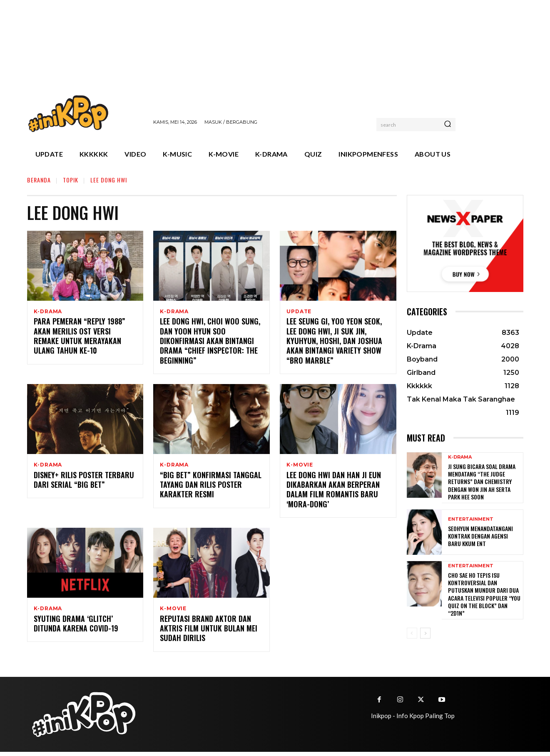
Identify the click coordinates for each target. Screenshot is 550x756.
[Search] (448, 125)
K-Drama (48, 312)
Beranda (39, 180)
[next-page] (425, 633)
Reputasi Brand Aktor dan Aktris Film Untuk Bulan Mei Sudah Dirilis (209, 632)
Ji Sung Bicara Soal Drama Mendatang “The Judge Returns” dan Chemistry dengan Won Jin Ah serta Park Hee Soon (482, 482)
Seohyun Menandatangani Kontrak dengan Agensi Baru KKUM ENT (480, 536)
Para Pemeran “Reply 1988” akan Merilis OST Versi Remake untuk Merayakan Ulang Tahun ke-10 (80, 337)
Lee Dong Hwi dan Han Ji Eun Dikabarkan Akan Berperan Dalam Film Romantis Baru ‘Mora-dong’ (334, 492)
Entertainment (471, 519)
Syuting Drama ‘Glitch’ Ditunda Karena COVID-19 (76, 628)
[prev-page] (412, 633)
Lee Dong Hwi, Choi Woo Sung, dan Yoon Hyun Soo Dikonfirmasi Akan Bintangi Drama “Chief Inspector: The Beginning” (210, 342)
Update (299, 312)
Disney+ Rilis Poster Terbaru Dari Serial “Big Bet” (84, 483)
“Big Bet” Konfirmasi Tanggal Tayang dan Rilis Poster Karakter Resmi (211, 488)
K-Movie (300, 467)
